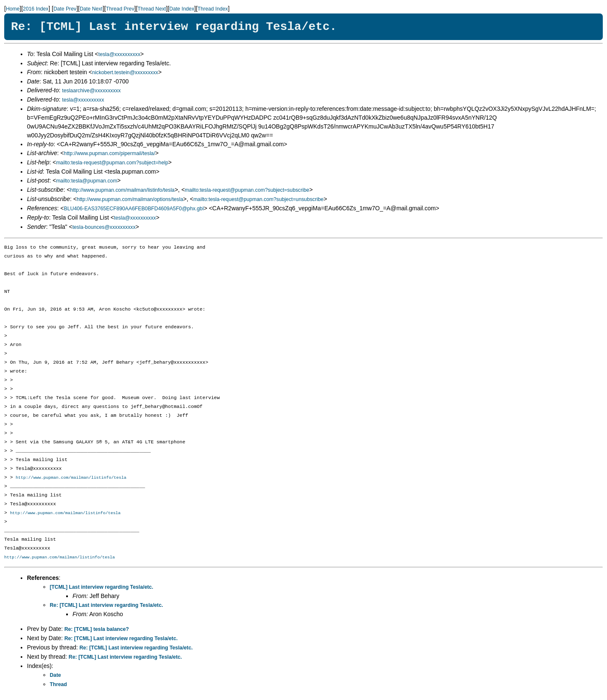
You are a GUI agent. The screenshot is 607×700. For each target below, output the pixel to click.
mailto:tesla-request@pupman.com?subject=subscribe (247, 190)
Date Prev (65, 9)
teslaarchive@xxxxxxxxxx (91, 91)
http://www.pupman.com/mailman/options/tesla (130, 199)
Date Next (91, 9)
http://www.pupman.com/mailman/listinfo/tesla (122, 190)
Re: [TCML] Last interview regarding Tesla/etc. (106, 606)
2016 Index (36, 9)
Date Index (182, 9)
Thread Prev (120, 9)
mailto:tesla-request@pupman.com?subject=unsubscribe (259, 199)
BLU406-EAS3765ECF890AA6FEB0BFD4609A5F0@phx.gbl (134, 209)
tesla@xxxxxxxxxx (119, 54)
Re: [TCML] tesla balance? (97, 630)
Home (13, 9)
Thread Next (152, 9)
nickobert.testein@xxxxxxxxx (125, 72)
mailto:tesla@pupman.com (87, 181)
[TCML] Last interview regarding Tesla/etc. (102, 588)
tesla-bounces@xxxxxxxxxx (104, 227)
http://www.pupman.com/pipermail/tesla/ (110, 153)
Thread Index (213, 9)
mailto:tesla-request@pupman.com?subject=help (112, 163)
